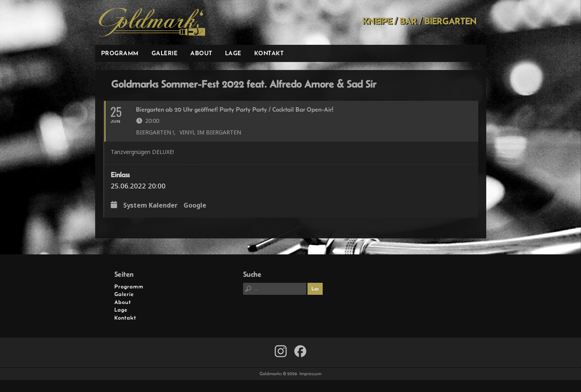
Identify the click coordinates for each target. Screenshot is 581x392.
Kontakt (269, 53)
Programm (120, 53)
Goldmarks (152, 22)
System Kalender (150, 206)
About (201, 53)
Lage (233, 53)
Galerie (165, 53)
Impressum (310, 374)
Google (195, 206)
